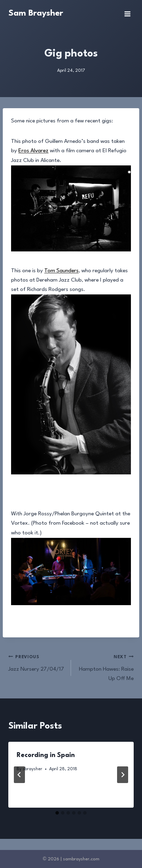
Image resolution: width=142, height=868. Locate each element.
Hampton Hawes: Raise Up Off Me (105, 667)
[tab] (57, 813)
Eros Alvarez (33, 151)
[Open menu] (127, 14)
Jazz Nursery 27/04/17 (37, 662)
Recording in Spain (46, 755)
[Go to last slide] (19, 775)
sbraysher (32, 769)
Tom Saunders (61, 271)
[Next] (123, 775)
